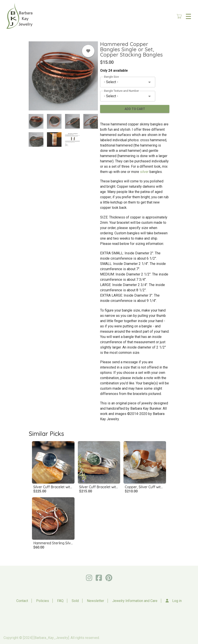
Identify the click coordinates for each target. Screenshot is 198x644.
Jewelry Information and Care (135, 601)
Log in (177, 601)
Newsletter (95, 601)
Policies (43, 601)
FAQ (60, 601)
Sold (75, 601)
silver (145, 172)
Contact (22, 601)
